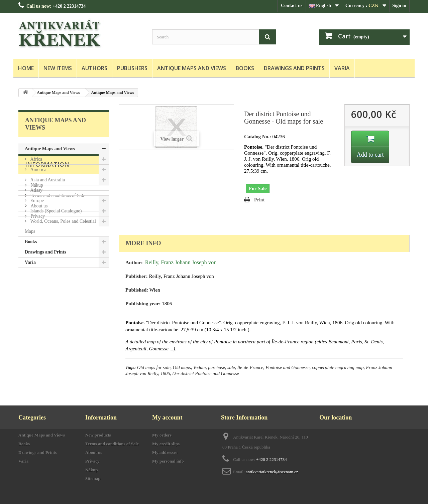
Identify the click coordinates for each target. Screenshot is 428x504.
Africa (36, 159)
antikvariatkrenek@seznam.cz (272, 472)
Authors (94, 68)
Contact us (292, 6)
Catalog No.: (258, 137)
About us (38, 327)
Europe (36, 201)
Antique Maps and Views (192, 68)
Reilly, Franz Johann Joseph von (181, 262)
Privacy (37, 337)
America (38, 170)
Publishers (132, 68)
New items (58, 68)
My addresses (165, 452)
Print (259, 200)
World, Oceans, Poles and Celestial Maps (60, 226)
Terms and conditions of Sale (57, 316)
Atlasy (36, 190)
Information (47, 288)
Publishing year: (143, 304)
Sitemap (93, 478)
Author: (134, 263)
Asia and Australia (47, 180)
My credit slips (166, 444)
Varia (342, 68)
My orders (162, 435)
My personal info (168, 461)
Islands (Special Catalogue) (55, 211)
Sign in (399, 6)
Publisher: (137, 276)
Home (26, 68)
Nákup (36, 306)
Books (245, 68)
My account (167, 417)
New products (98, 435)
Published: (137, 290)
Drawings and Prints (294, 68)
